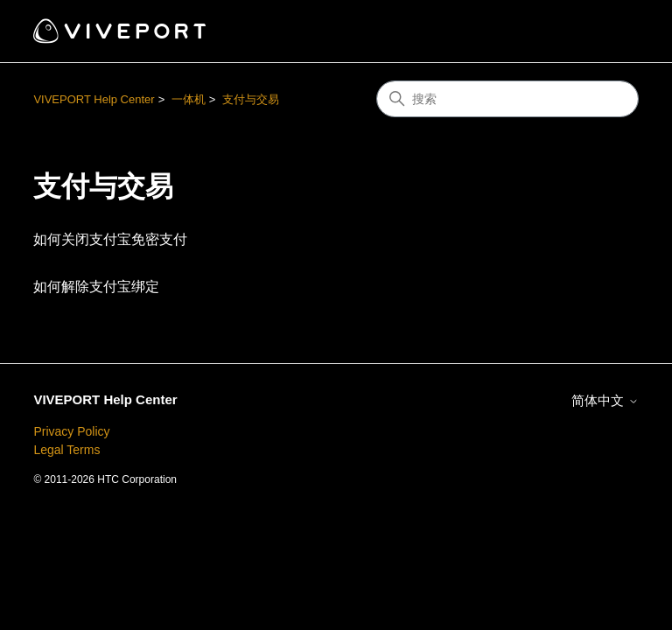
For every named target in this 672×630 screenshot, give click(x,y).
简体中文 (605, 400)
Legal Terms (66, 450)
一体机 (189, 99)
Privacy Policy (71, 431)
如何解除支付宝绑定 (96, 287)
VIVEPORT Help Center (94, 99)
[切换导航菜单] (608, 31)
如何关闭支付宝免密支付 (110, 239)
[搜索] (507, 99)
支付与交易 (251, 99)
